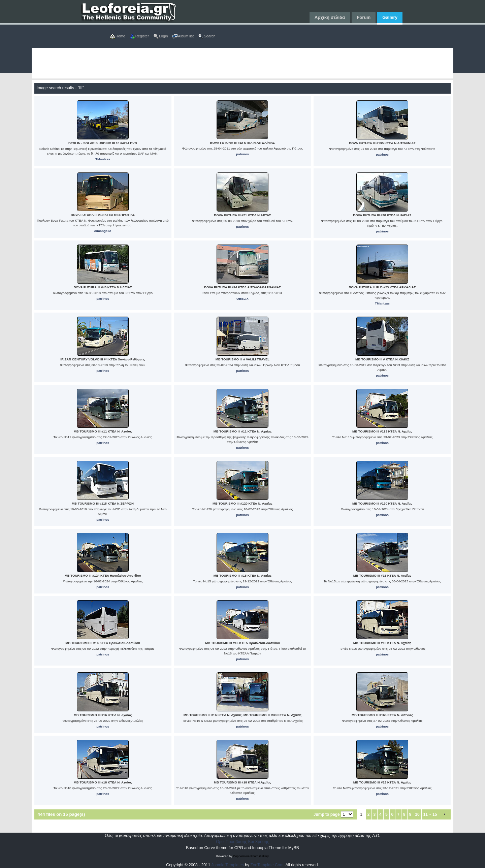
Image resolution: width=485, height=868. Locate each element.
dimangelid (103, 231)
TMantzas (103, 159)
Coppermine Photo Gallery (251, 856)
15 (435, 814)
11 (426, 814)
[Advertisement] (234, 63)
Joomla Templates (228, 865)
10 (417, 814)
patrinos (243, 154)
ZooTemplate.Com (267, 865)
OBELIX (243, 299)
